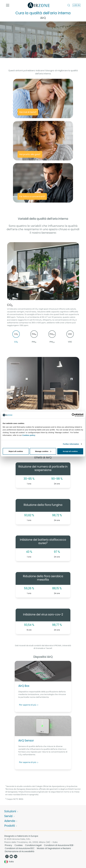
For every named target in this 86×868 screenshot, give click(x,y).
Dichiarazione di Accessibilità (19, 851)
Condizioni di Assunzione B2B (59, 845)
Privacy (9, 845)
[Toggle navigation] (8, 5)
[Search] (69, 5)
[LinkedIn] (16, 856)
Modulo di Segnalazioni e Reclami (54, 848)
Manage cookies (43, 451)
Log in (76, 5)
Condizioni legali (34, 845)
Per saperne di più (29, 705)
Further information (71, 444)
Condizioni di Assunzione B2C (20, 848)
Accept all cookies (70, 451)
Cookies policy (29, 435)
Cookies (19, 845)
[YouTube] (11, 856)
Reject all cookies (16, 451)
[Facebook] (7, 856)
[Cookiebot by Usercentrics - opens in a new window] (73, 415)
